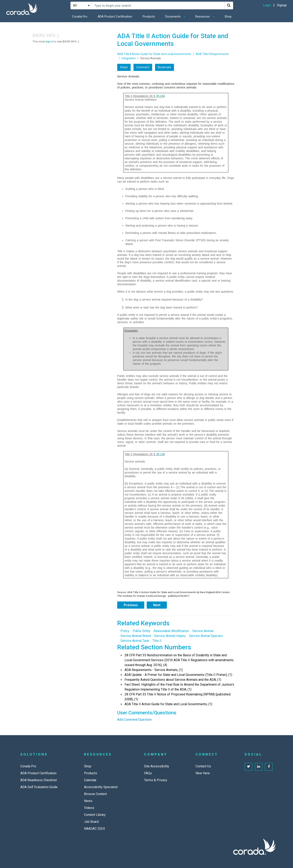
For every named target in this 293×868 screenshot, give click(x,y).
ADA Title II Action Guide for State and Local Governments (154, 54)
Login (267, 5)
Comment (143, 67)
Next (157, 605)
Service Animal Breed (136, 636)
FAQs (148, 773)
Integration (129, 58)
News (88, 801)
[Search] (229, 6)
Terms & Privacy (156, 780)
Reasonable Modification (171, 631)
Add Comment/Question (134, 720)
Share (124, 67)
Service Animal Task (135, 641)
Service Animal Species (206, 636)
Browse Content (95, 794)
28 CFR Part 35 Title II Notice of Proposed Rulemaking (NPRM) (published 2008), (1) (178, 697)
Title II (157, 641)
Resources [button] (203, 17)
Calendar (90, 780)
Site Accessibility (157, 766)
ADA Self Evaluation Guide (39, 787)
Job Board (91, 822)
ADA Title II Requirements (212, 54)
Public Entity (142, 631)
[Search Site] (158, 6)
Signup (282, 5)
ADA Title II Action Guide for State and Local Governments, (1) (168, 704)
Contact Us (203, 766)
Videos (89, 808)
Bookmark (165, 67)
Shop (228, 17)
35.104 (160, 96)
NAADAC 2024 (94, 829)
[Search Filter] (81, 6)
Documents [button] (173, 17)
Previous (131, 605)
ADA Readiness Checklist (39, 780)
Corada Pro (80, 17)
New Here (203, 773)
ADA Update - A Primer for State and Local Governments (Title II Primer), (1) (178, 675)
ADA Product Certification (115, 17)
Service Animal (203, 631)
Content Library (95, 815)
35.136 (160, 454)
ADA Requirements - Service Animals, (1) (154, 670)
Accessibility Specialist (101, 787)
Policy (125, 631)
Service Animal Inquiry (170, 636)
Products (149, 17)
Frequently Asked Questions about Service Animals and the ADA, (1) (173, 680)
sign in (49, 41)
